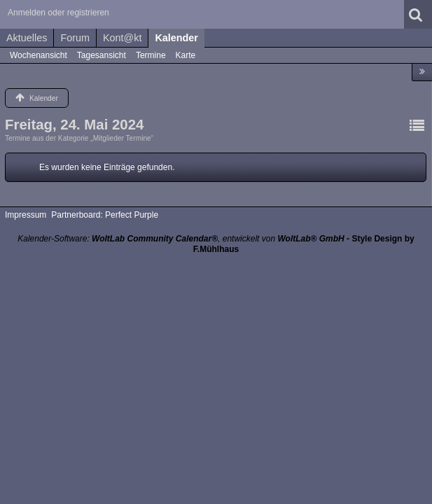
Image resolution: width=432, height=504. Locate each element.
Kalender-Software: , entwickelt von (181, 239)
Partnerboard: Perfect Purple (105, 215)
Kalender (176, 38)
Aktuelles (27, 38)
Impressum (26, 215)
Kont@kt (122, 38)
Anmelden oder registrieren (58, 13)
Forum (75, 38)
